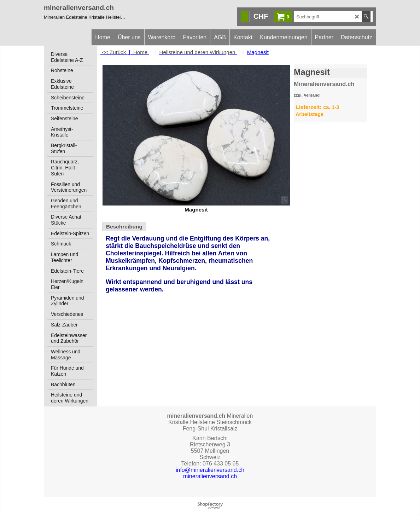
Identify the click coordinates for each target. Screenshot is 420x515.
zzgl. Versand (307, 95)
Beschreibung (124, 227)
